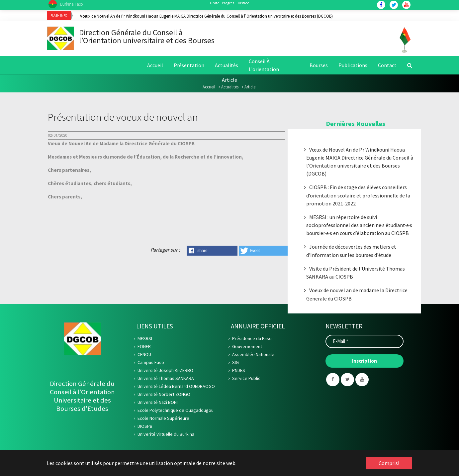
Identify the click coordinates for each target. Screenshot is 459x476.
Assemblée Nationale (253, 356)
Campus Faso (151, 364)
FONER (144, 348)
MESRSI (145, 340)
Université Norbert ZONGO (164, 396)
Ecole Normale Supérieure (163, 419)
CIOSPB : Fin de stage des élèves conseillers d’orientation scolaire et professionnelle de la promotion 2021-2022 (358, 197)
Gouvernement (247, 348)
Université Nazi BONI (158, 404)
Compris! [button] (389, 463)
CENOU (144, 356)
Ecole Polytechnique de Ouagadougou (176, 412)
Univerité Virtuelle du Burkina (166, 435)
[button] (212, 252)
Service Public (246, 380)
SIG (235, 364)
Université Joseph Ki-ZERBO (165, 372)
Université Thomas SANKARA (166, 380)
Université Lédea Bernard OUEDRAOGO (176, 388)
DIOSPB (145, 427)
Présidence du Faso (252, 340)
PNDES (239, 372)
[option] (246, 16)
